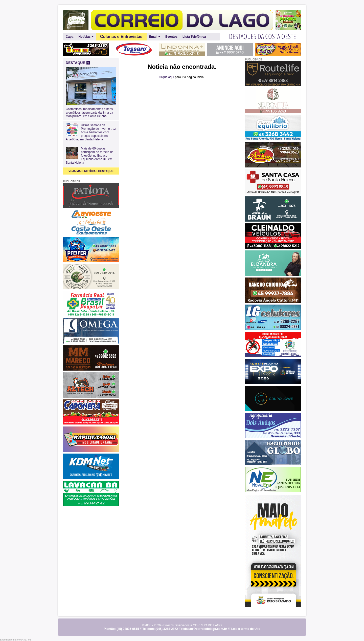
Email (155, 37)
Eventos (171, 37)
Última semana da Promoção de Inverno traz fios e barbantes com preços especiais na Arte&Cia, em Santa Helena (91, 132)
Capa (70, 37)
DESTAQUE (78, 63)
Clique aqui (166, 77)
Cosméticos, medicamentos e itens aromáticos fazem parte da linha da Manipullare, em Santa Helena (91, 111)
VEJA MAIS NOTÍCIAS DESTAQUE (91, 171)
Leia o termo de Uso (246, 629)
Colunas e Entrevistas (121, 37)
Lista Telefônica (194, 37)
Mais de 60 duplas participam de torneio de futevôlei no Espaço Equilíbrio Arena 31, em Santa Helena (90, 156)
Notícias (86, 37)
